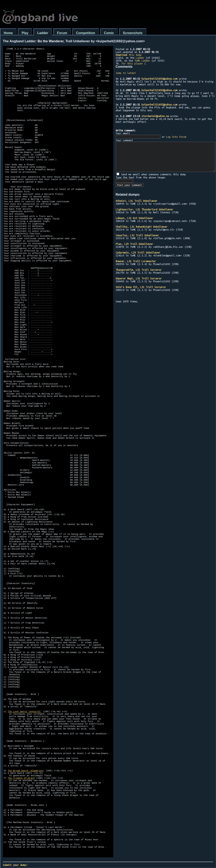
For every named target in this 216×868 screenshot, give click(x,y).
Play (25, 33)
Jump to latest (126, 73)
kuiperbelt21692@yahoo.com (159, 79)
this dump (129, 55)
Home (8, 33)
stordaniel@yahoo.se (155, 116)
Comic (109, 33)
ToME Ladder (142, 61)
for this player (132, 63)
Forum (62, 33)
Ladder (43, 33)
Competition (86, 33)
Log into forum (176, 137)
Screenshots (133, 33)
